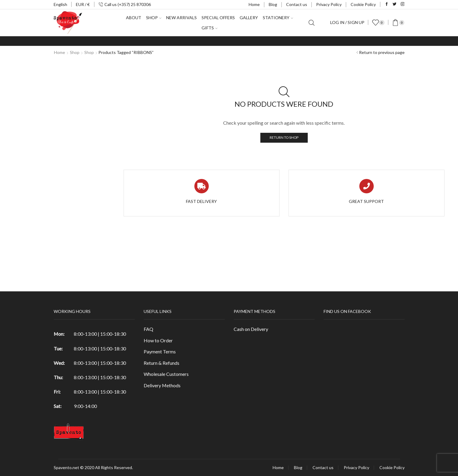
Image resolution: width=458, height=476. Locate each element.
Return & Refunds (162, 363)
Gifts (210, 28)
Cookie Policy (363, 4)
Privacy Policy (329, 4)
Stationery (278, 18)
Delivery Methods (162, 385)
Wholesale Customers (166, 374)
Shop (154, 18)
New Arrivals (181, 18)
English (60, 4)
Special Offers (218, 18)
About (134, 18)
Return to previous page (382, 52)
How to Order (158, 340)
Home (254, 4)
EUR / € (83, 4)
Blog (273, 4)
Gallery (249, 18)
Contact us (297, 4)
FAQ (148, 329)
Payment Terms (160, 351)
